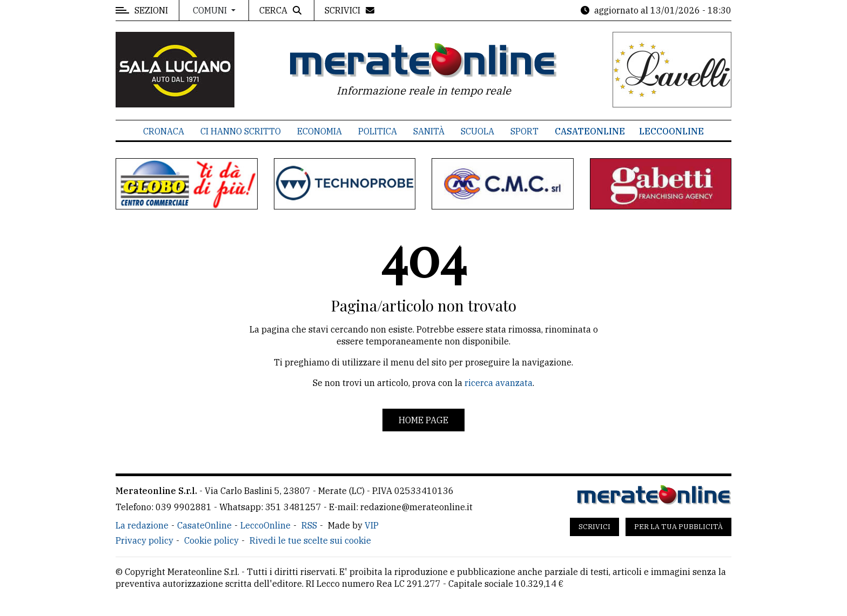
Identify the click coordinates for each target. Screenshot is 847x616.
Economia (320, 131)
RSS (309, 525)
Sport (525, 131)
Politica (378, 131)
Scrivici (594, 527)
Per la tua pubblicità (678, 527)
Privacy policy (144, 540)
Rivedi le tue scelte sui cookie (310, 540)
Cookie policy (211, 540)
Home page (423, 420)
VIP (372, 525)
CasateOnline (590, 131)
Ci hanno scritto (241, 131)
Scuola (478, 131)
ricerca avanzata (499, 383)
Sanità (429, 131)
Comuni (211, 10)
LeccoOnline (671, 131)
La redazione (142, 525)
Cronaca (164, 131)
